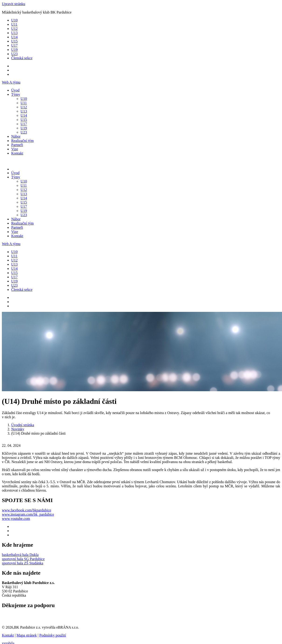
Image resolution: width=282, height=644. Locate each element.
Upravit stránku (14, 4)
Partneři (17, 145)
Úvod (15, 90)
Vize (15, 149)
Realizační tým (22, 141)
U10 (14, 20)
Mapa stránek (27, 635)
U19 (14, 50)
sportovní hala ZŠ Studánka (23, 563)
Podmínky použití (53, 635)
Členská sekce (22, 58)
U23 (14, 54)
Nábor (16, 136)
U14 (14, 37)
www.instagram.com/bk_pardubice (28, 514)
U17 (14, 45)
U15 (14, 41)
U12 (14, 29)
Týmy (16, 94)
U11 (14, 24)
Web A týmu (11, 82)
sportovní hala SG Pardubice (23, 559)
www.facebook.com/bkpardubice (26, 510)
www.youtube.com (16, 519)
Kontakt (17, 153)
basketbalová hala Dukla (20, 555)
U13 (14, 33)
